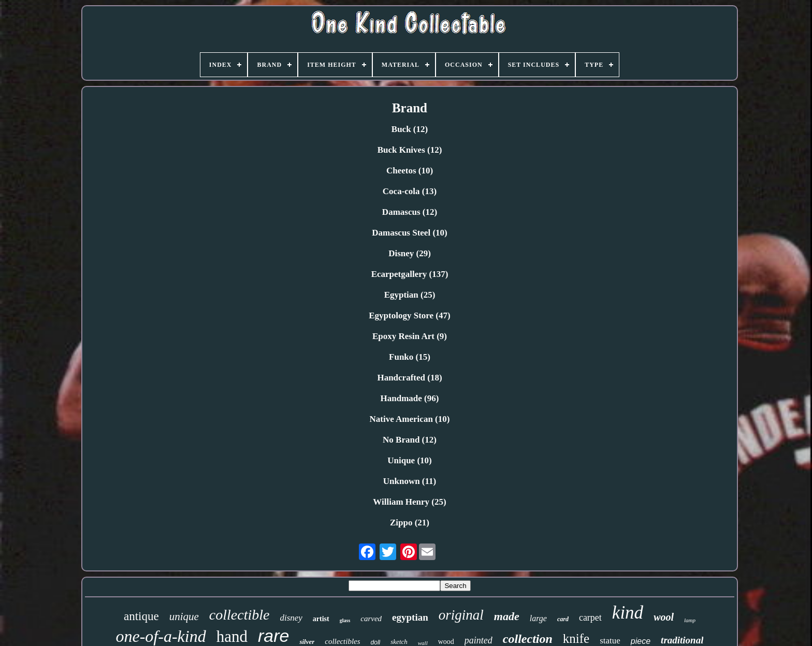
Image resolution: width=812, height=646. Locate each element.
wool (664, 617)
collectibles (342, 641)
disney (291, 618)
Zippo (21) (410, 523)
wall (423, 643)
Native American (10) (410, 419)
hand (232, 636)
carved (371, 619)
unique (184, 616)
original (461, 615)
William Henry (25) (409, 502)
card (563, 619)
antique (141, 616)
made (507, 616)
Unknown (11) (410, 481)
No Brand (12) (410, 440)
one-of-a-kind (161, 636)
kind (628, 613)
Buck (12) (410, 129)
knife (576, 638)
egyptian (410, 617)
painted (479, 640)
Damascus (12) (410, 212)
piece (641, 641)
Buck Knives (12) (410, 150)
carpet (590, 618)
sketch (399, 642)
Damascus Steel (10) (409, 233)
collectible (240, 615)
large (538, 618)
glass (345, 620)
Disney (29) (410, 253)
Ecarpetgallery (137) (410, 274)
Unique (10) (409, 460)
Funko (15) (410, 357)
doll (376, 642)
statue (610, 641)
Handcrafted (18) (409, 378)
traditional (682, 640)
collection (528, 639)
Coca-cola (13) (410, 191)
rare (273, 636)
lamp (690, 620)
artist (321, 619)
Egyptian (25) (410, 295)
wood (446, 642)
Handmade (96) (410, 398)
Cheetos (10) (410, 171)
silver (307, 642)
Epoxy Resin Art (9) (410, 336)
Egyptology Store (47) (409, 315)
